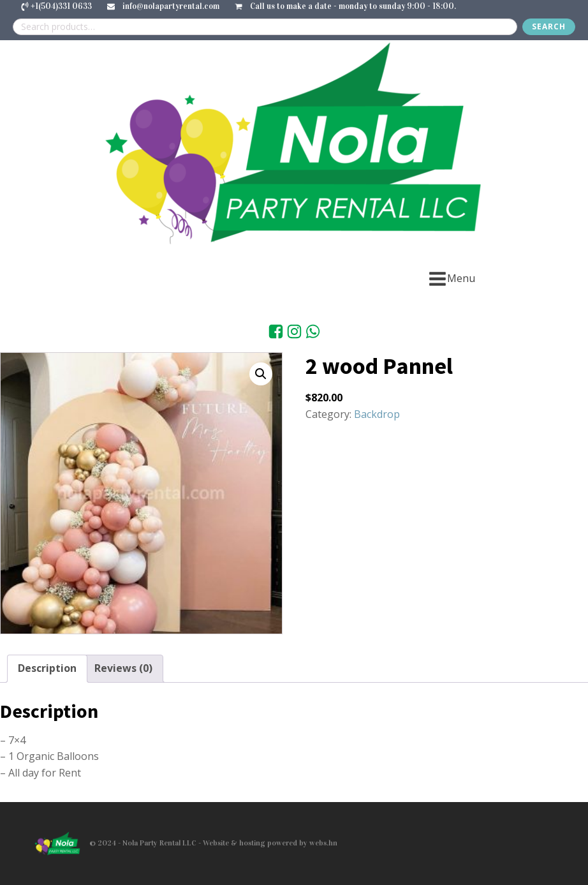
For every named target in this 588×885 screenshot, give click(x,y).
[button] (261, 374)
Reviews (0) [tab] (123, 668)
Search (549, 26)
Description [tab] (47, 668)
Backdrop (377, 414)
